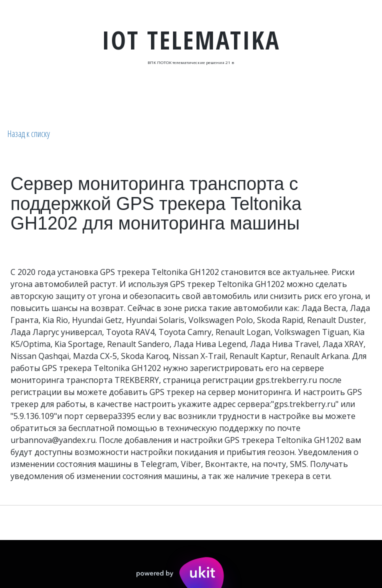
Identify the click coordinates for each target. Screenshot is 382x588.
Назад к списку (29, 133)
